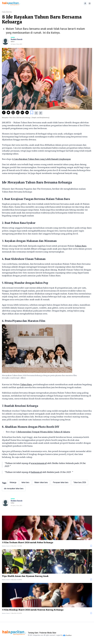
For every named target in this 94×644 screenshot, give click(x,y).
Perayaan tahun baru (61, 482)
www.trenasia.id (39, 463)
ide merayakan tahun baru (14, 489)
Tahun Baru (81, 246)
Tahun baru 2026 (80, 482)
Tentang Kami (33, 633)
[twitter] (8, 113)
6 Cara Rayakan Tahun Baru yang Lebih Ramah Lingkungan (41, 159)
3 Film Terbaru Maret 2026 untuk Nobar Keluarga (27, 542)
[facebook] (4, 113)
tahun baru (25, 482)
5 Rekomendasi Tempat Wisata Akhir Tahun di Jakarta (43, 432)
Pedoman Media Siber (48, 633)
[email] (22, 113)
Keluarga (13, 482)
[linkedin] (27, 113)
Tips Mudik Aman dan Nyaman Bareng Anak (25, 576)
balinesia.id (36, 472)
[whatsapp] (13, 113)
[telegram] (18, 113)
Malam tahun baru (41, 482)
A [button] (36, 113)
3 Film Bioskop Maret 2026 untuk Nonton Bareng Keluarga (33, 610)
